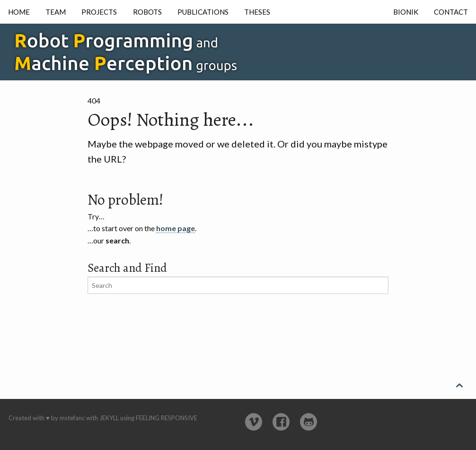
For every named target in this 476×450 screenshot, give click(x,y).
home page (176, 228)
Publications (203, 12)
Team (56, 12)
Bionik (406, 12)
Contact (451, 12)
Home (19, 12)
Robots (147, 12)
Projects (99, 12)
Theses (257, 12)
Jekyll (109, 418)
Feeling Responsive (167, 418)
